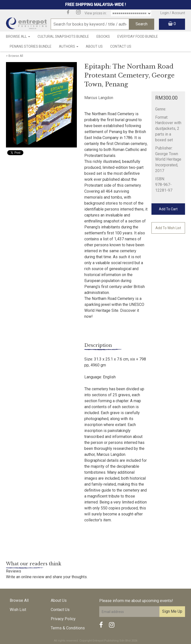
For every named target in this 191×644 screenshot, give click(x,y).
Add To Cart (168, 209)
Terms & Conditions (68, 628)
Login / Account (173, 13)
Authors (69, 46)
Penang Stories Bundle (31, 46)
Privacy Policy (63, 619)
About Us (94, 46)
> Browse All (15, 56)
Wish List (18, 610)
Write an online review (25, 577)
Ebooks (103, 36)
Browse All (18, 36)
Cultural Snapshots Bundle (63, 36)
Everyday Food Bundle (138, 36)
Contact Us (121, 46)
